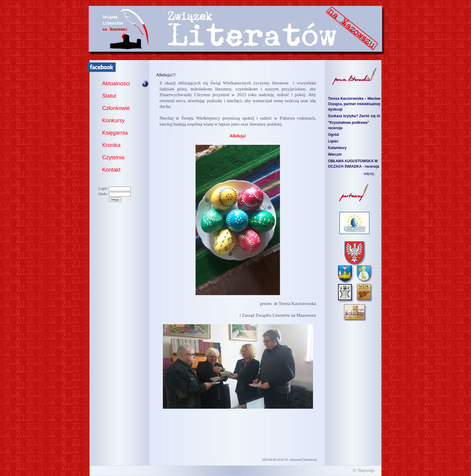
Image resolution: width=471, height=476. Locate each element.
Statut (109, 96)
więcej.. (370, 174)
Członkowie (116, 108)
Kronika (111, 145)
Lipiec (333, 141)
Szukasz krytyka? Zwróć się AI (354, 116)
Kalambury (337, 148)
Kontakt (111, 170)
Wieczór (335, 154)
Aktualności (116, 84)
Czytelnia (113, 157)
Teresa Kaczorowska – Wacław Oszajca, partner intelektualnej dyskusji (354, 104)
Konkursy (113, 121)
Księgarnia (115, 133)
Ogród (333, 135)
